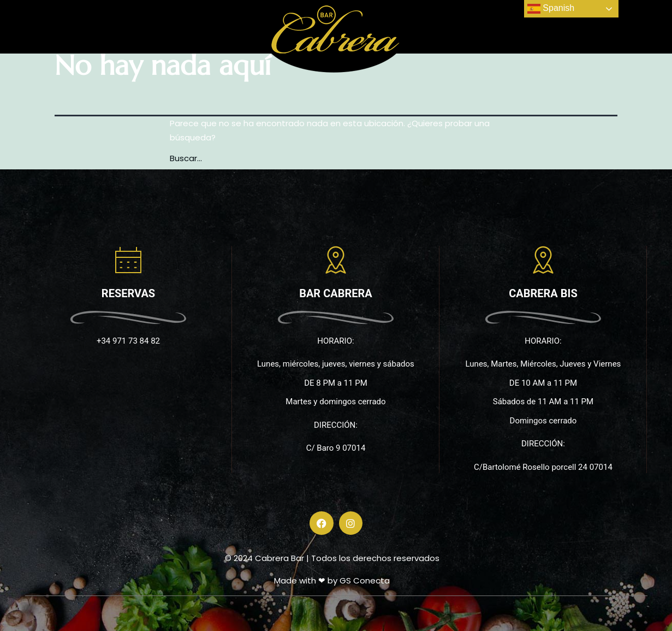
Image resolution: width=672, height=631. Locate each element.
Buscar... (186, 158)
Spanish (551, 9)
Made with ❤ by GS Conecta (332, 580)
